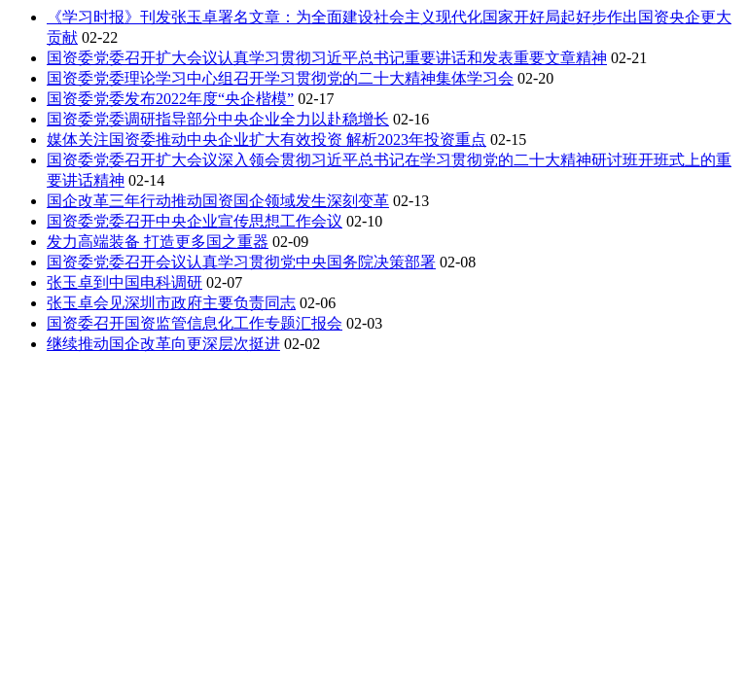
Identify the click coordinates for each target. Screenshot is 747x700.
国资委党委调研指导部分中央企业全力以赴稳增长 (218, 119)
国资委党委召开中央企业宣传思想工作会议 (195, 221)
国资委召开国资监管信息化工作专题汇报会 (195, 323)
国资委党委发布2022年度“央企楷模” (170, 99)
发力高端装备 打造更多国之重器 (158, 242)
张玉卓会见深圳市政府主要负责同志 (171, 303)
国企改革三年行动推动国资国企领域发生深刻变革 (218, 201)
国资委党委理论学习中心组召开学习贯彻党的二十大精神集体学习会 (280, 78)
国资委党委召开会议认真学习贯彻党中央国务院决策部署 (241, 262)
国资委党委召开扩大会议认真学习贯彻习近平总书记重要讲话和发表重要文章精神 (327, 58)
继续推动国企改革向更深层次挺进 (163, 344)
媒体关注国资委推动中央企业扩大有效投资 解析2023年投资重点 (267, 140)
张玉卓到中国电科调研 (124, 282)
